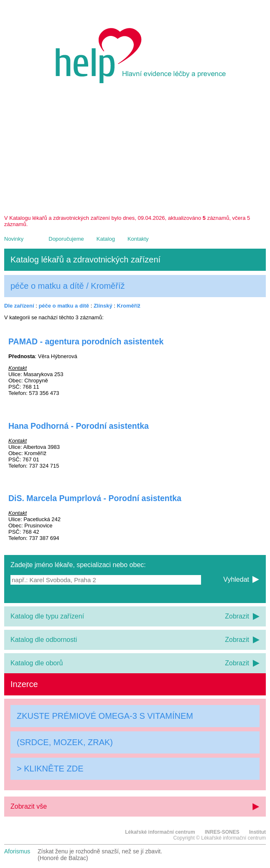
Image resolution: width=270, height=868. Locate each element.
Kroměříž (129, 306)
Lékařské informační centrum (160, 832)
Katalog (106, 239)
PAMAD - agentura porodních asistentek (86, 341)
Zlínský (103, 306)
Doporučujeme (66, 239)
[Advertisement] (135, 152)
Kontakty (138, 239)
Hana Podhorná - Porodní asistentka (79, 426)
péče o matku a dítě (64, 306)
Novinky (14, 239)
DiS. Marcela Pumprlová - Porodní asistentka (95, 498)
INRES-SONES (222, 832)
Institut (257, 832)
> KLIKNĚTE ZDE (50, 769)
